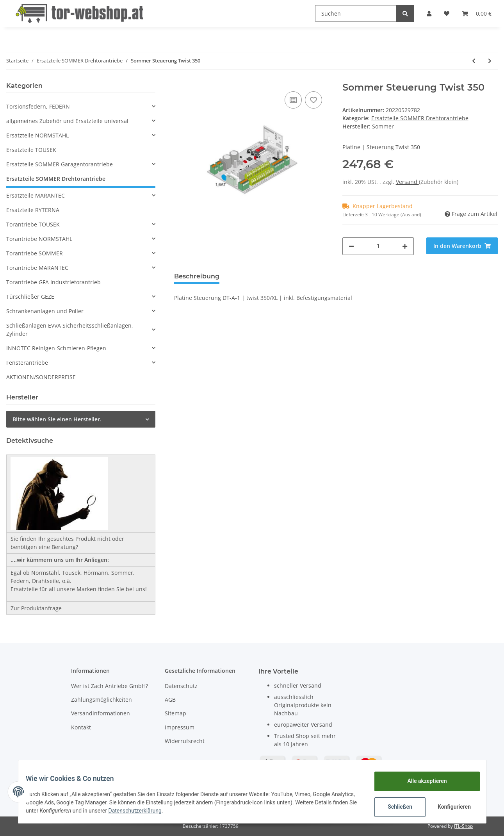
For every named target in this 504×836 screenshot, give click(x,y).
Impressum (180, 727)
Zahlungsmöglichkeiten (102, 700)
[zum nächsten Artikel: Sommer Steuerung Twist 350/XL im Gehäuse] (490, 61)
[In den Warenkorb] (462, 246)
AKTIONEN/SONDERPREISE (41, 377)
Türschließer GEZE (30, 297)
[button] (429, 13)
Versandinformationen (101, 713)
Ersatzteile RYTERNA (33, 210)
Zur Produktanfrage (36, 608)
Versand (407, 182)
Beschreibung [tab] (197, 276)
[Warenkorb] (477, 13)
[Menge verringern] (351, 246)
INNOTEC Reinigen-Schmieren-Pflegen (56, 348)
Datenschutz (181, 686)
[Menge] (378, 246)
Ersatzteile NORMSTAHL (37, 135)
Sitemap (175, 713)
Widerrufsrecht (185, 741)
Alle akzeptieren (422, 781)
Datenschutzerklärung (183, 811)
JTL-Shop (463, 826)
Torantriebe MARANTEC (37, 268)
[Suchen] (356, 13)
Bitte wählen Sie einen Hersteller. (57, 419)
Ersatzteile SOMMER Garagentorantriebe (60, 164)
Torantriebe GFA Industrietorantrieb (53, 282)
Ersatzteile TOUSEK (31, 150)
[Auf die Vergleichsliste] (293, 100)
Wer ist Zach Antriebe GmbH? (110, 686)
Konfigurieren (450, 807)
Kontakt (81, 727)
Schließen (395, 807)
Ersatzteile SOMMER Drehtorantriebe (420, 118)
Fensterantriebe (27, 363)
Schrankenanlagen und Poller (45, 311)
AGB (170, 700)
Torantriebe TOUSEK (33, 224)
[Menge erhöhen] (405, 246)
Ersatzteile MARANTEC (36, 195)
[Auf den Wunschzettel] (313, 100)
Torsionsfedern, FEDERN (38, 106)
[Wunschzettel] (447, 13)
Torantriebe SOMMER (35, 253)
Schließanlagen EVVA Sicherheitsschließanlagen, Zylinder (70, 330)
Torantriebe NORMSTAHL (39, 239)
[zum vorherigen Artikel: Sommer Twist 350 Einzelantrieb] (474, 61)
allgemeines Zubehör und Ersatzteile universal (67, 121)
